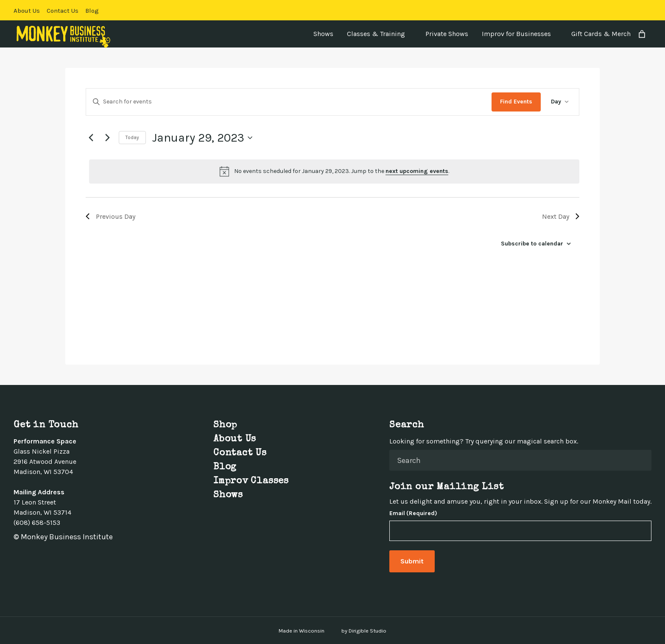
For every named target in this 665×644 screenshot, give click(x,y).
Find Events (516, 102)
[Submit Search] (642, 460)
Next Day (561, 216)
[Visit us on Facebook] (607, 10)
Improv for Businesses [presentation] (516, 34)
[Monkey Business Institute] (63, 37)
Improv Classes (251, 482)
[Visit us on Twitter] (617, 10)
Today (132, 137)
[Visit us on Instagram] (628, 10)
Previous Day (110, 216)
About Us (27, 11)
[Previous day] (91, 138)
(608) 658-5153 (37, 523)
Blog (92, 11)
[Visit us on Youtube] (648, 10)
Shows (323, 34)
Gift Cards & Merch (601, 34)
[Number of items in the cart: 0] (642, 34)
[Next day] (107, 138)
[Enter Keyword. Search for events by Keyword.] (289, 102)
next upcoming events (417, 171)
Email (413, 513)
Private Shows (447, 34)
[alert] (334, 171)
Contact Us (63, 11)
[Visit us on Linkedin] (638, 10)
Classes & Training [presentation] (376, 34)
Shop (225, 426)
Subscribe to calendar (532, 244)
